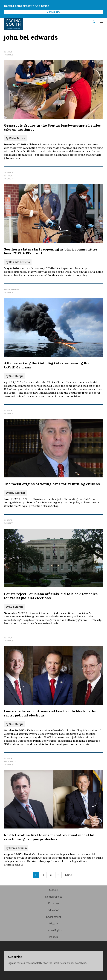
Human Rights (53, 930)
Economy (9, 179)
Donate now (53, 12)
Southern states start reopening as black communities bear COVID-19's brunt (51, 251)
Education (10, 761)
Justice (8, 52)
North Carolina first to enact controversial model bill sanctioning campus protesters (50, 837)
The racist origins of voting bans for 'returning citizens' (52, 484)
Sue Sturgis (16, 376)
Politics (9, 55)
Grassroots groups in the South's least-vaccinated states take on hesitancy (52, 127)
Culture (53, 890)
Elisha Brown (17, 138)
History (54, 923)
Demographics (54, 897)
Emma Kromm (18, 848)
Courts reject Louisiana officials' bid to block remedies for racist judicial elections (51, 596)
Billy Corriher (17, 493)
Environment (12, 289)
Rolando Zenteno (20, 262)
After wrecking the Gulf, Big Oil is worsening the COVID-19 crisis (47, 365)
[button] (102, 22)
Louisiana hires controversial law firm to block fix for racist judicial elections (50, 713)
